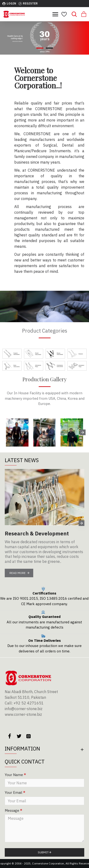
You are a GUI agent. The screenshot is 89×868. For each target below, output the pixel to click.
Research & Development (37, 534)
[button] (83, 432)
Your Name (14, 775)
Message (12, 810)
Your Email (14, 792)
